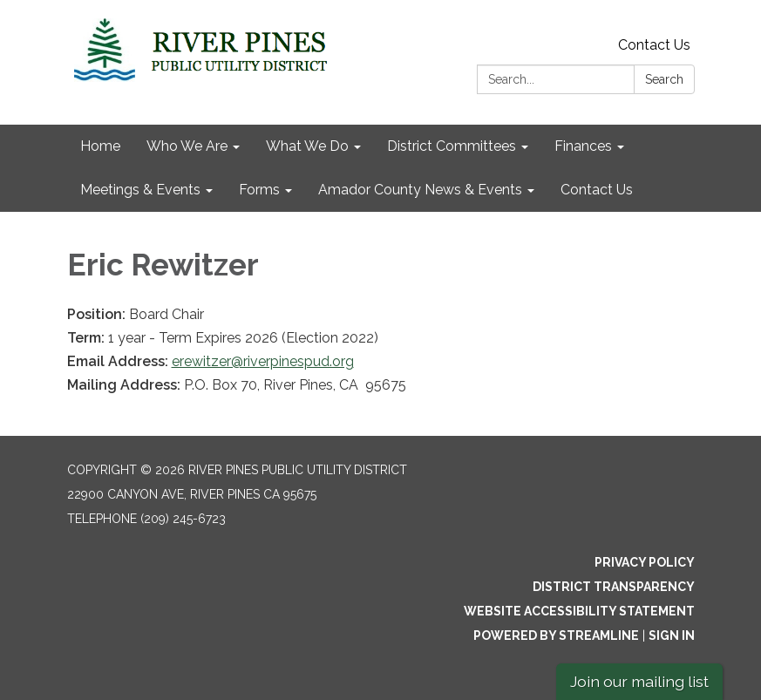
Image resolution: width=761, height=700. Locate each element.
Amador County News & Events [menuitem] (420, 190)
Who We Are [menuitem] (187, 146)
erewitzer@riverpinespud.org (263, 361)
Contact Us (654, 45)
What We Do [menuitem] (307, 146)
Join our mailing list (639, 681)
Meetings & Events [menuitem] (140, 190)
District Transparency (614, 587)
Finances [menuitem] (583, 146)
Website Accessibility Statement (579, 611)
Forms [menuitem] (259, 190)
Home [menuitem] (100, 146)
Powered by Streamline (556, 635)
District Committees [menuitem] (452, 146)
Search (664, 79)
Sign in (672, 635)
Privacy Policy (645, 562)
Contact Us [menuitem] (597, 190)
